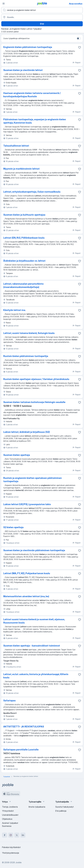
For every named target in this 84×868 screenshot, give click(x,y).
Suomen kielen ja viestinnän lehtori (23, 70)
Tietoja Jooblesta (10, 807)
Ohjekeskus (7, 819)
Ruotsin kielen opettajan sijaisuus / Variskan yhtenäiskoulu (36, 379)
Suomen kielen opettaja (17, 455)
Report (76, 63)
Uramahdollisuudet (10, 815)
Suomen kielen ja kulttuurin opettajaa (24, 215)
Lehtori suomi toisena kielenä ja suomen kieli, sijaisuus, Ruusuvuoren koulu (34, 621)
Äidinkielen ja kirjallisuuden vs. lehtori (24, 261)
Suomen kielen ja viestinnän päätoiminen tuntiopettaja (34, 550)
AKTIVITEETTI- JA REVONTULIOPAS (24, 727)
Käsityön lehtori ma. (15, 310)
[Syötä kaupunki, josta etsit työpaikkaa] (42, 17)
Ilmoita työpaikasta (37, 807)
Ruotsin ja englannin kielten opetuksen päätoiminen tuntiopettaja (33, 480)
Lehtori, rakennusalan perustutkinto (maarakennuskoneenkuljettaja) (23, 285)
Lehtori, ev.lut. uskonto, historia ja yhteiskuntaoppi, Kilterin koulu (36, 676)
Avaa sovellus (76, 4)
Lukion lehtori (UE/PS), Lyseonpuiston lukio (27, 504)
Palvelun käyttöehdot (11, 847)
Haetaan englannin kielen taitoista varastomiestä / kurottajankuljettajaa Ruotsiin (32, 95)
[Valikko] (4, 4)
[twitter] (17, 835)
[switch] (79, 38)
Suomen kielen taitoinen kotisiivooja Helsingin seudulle (34, 402)
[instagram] (11, 835)
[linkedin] (23, 835)
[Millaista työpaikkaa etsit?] (42, 10)
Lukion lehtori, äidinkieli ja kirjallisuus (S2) (27, 432)
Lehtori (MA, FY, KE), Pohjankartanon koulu (27, 573)
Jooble (18, 862)
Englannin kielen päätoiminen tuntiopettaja (28, 47)
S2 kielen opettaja (13, 527)
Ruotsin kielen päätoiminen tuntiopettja (26, 356)
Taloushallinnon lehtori (16, 146)
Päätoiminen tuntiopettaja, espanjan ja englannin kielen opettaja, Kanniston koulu (35, 121)
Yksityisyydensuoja (10, 853)
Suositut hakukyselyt (65, 807)
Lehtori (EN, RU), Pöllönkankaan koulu (24, 238)
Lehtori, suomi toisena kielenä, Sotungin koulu (29, 333)
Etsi (42, 24)
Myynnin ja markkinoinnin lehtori (21, 169)
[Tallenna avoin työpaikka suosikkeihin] (80, 47)
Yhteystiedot (8, 811)
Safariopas (9, 701)
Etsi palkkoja (61, 811)
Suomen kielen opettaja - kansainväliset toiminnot (32, 646)
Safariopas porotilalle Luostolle (21, 750)
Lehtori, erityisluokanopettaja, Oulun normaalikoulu (32, 192)
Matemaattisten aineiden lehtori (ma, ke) (26, 596)
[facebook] (5, 835)
